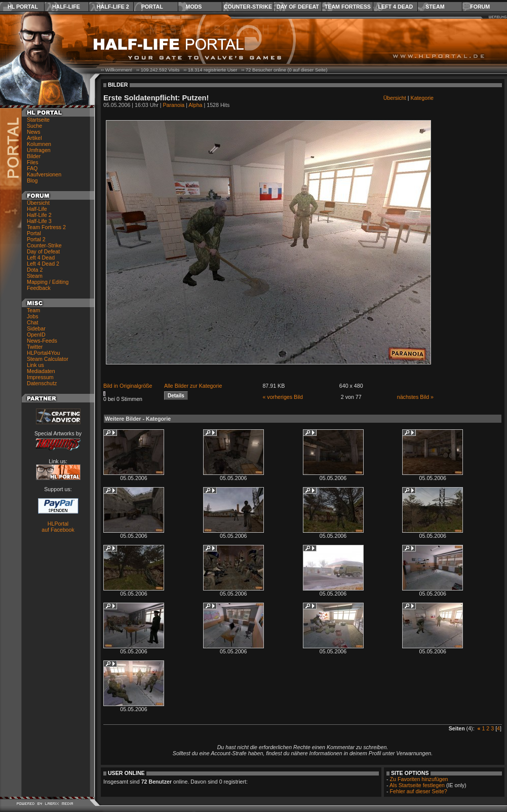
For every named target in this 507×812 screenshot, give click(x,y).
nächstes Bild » (415, 397)
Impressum (40, 377)
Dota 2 (35, 270)
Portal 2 (36, 239)
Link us (35, 365)
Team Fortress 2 (46, 227)
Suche (34, 126)
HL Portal (23, 7)
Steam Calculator (48, 359)
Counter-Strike (248, 7)
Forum (480, 7)
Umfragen (39, 150)
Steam (435, 7)
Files (33, 162)
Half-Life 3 (39, 221)
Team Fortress (348, 7)
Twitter (35, 347)
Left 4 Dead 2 (43, 264)
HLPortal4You (43, 353)
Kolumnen (39, 144)
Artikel (34, 138)
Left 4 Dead (395, 7)
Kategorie (422, 98)
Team (33, 310)
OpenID (36, 335)
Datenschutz (42, 383)
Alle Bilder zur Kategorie (193, 386)
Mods (194, 7)
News (34, 132)
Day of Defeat (298, 7)
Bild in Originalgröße (128, 386)
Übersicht (38, 203)
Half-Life (66, 7)
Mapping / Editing (48, 282)
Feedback (39, 288)
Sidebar (36, 328)
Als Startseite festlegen (417, 785)
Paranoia (174, 105)
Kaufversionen (44, 174)
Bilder (34, 156)
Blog (32, 180)
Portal (152, 7)
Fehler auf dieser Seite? (419, 791)
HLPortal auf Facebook (58, 527)
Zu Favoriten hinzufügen (419, 779)
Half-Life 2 (113, 7)
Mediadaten (41, 371)
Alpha (195, 105)
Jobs (33, 316)
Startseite (38, 120)
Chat (33, 322)
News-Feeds (42, 341)
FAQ (32, 168)
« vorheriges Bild (282, 397)
